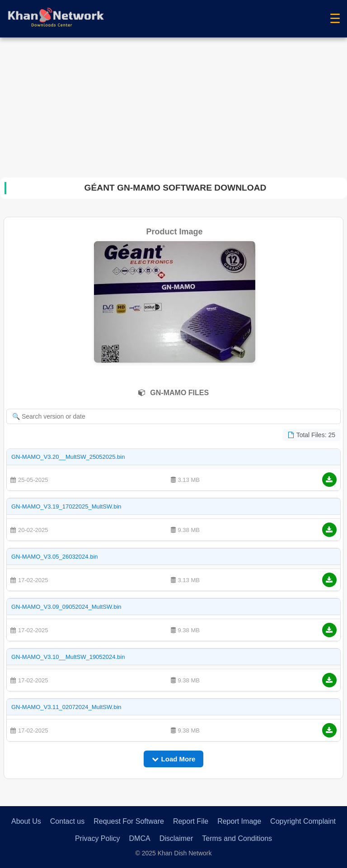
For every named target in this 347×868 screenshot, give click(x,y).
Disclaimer (176, 838)
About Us (26, 821)
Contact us (67, 821)
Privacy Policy (98, 838)
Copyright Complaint (303, 821)
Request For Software (129, 821)
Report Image (239, 821)
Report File (191, 821)
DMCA (140, 838)
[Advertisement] (173, 105)
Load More (174, 759)
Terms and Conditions (237, 838)
